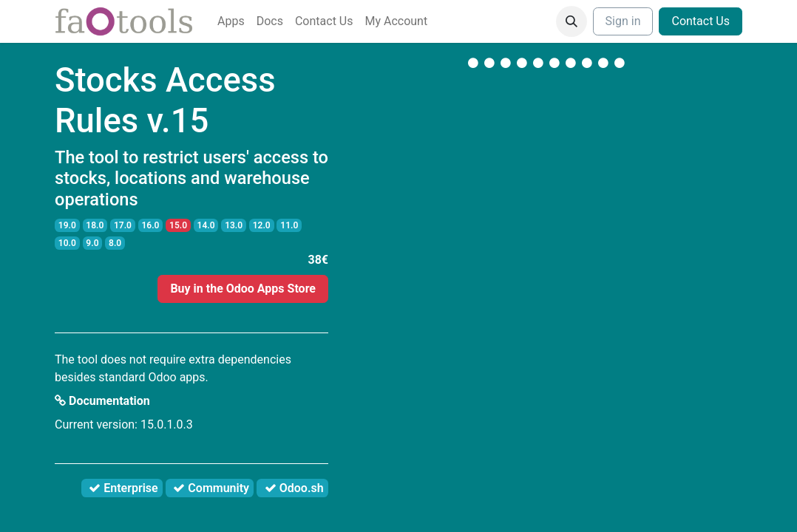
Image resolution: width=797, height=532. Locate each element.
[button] (572, 21)
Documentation (102, 401)
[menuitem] (231, 21)
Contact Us (701, 21)
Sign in (623, 21)
